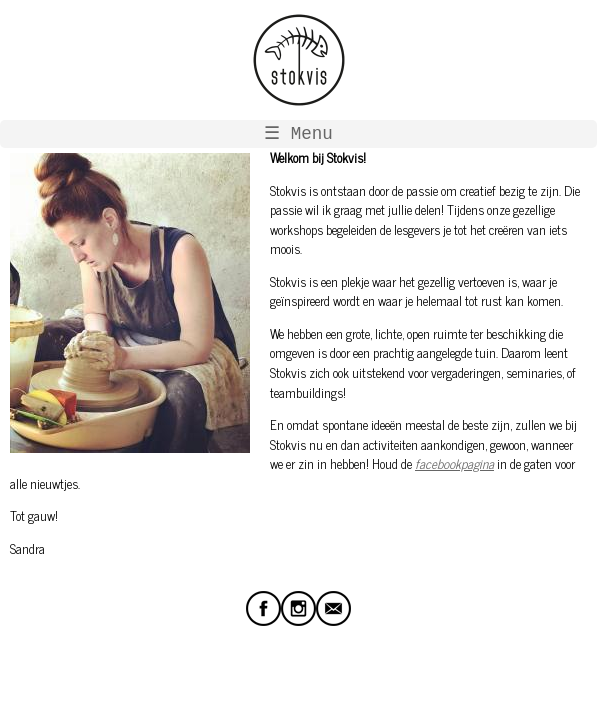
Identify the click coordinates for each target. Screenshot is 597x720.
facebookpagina (454, 463)
